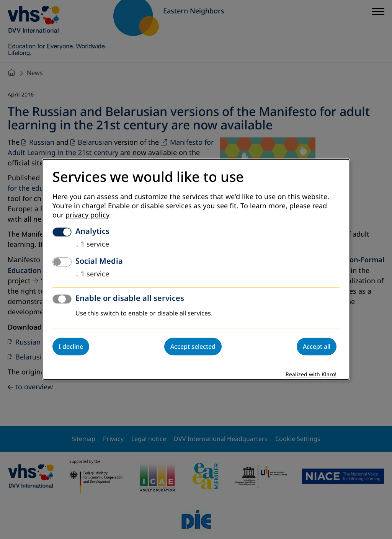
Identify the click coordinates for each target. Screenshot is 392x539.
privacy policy (87, 216)
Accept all (317, 347)
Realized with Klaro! (311, 375)
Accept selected (193, 347)
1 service (92, 245)
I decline (71, 347)
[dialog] (196, 269)
